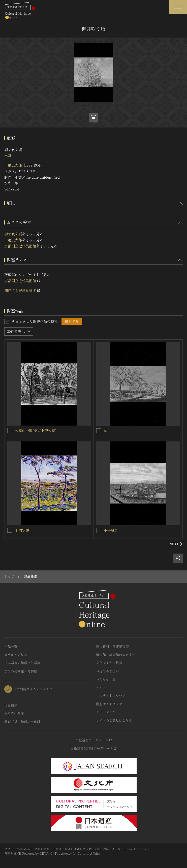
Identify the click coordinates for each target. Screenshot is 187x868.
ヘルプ (101, 687)
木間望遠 (22, 530)
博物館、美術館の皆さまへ (116, 655)
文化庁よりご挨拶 (109, 663)
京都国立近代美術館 (20, 246)
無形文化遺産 (14, 713)
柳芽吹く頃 (13, 234)
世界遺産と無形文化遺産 (22, 663)
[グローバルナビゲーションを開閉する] (178, 7)
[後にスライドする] (176, 544)
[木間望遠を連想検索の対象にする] (10, 530)
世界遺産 (11, 705)
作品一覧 (11, 646)
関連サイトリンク (109, 704)
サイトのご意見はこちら (114, 720)
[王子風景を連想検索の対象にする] (99, 530)
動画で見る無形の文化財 (22, 722)
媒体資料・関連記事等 (112, 646)
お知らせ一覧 (106, 679)
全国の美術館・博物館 (21, 671)
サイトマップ (106, 712)
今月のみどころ (107, 671)
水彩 (8, 155)
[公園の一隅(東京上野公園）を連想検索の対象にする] (10, 431)
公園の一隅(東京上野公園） (37, 431)
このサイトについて (111, 696)
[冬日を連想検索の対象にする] (99, 431)
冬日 (107, 431)
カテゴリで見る (16, 655)
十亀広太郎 (13, 165)
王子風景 (111, 530)
